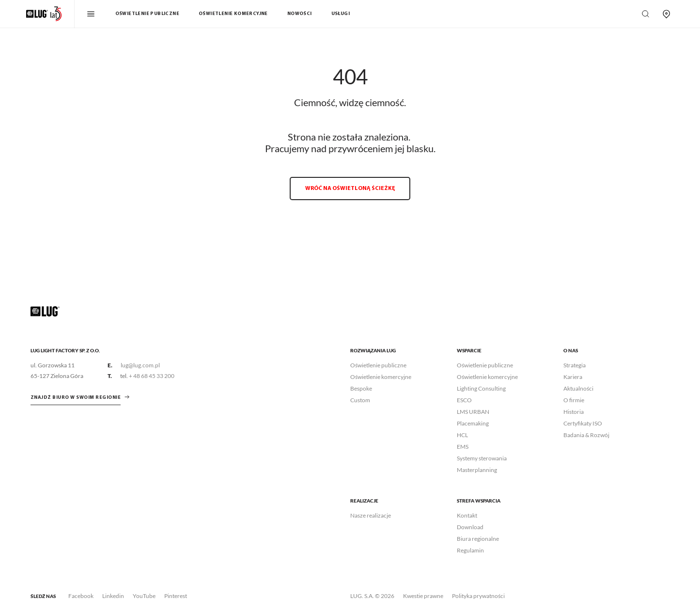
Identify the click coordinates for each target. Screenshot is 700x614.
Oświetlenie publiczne (147, 14)
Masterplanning (477, 470)
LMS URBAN (473, 412)
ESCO (464, 400)
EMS (463, 447)
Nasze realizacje (371, 515)
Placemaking (473, 423)
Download (470, 527)
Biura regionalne (478, 539)
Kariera (573, 377)
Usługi (341, 14)
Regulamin (470, 550)
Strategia (575, 365)
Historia (574, 412)
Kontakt (467, 515)
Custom (360, 400)
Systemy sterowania (482, 458)
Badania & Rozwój (586, 435)
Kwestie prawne (423, 596)
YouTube (144, 596)
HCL (462, 435)
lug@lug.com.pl (140, 365)
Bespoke (361, 388)
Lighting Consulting (481, 388)
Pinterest (176, 596)
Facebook (81, 596)
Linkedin (113, 596)
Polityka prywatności (478, 596)
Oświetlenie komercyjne (233, 14)
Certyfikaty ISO (583, 423)
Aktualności (578, 388)
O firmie (574, 400)
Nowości (300, 14)
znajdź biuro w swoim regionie (76, 398)
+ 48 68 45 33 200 (152, 376)
